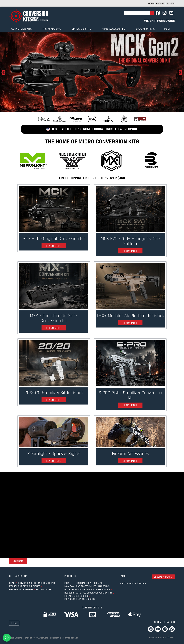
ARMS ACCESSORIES (114, 29)
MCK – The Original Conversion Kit (54, 242)
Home (12, 585)
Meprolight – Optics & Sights (54, 458)
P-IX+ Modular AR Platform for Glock (130, 320)
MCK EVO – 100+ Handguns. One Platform (130, 242)
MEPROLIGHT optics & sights (25, 588)
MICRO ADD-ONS (52, 29)
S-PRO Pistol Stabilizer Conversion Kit (130, 399)
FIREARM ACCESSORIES (21, 591)
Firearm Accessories (130, 458)
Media (168, 29)
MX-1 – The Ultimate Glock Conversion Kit (54, 320)
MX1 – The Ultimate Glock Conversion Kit (87, 591)
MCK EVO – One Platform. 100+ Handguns (87, 588)
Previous (4, 72)
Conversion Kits (22, 29)
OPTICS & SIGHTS (82, 29)
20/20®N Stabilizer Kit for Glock (54, 396)
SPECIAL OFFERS (145, 29)
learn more (54, 252)
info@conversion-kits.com (133, 585)
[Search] (152, 13)
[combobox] (137, 13)
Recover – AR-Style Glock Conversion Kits (88, 595)
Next (180, 72)
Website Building (158, 639)
